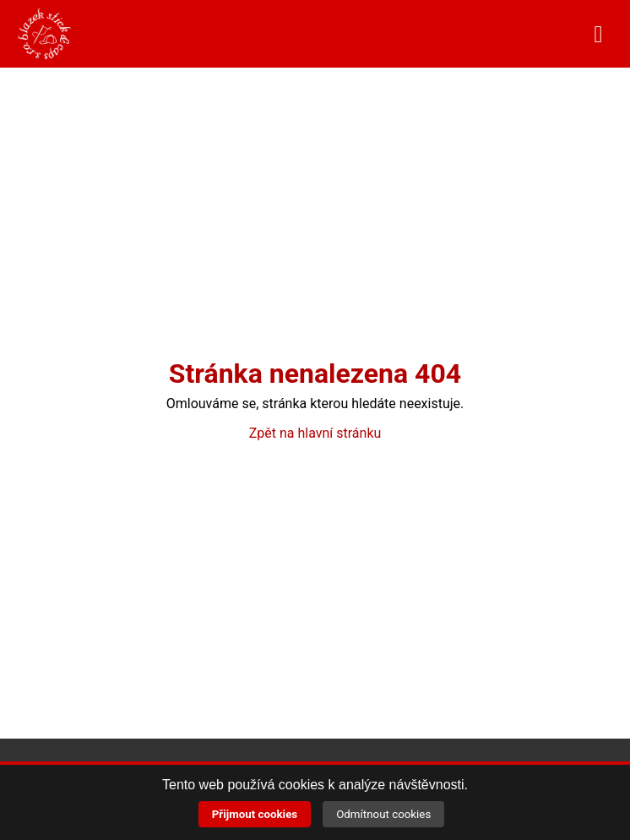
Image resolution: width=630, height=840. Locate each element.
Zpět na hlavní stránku (315, 433)
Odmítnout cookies (383, 814)
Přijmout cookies (255, 814)
